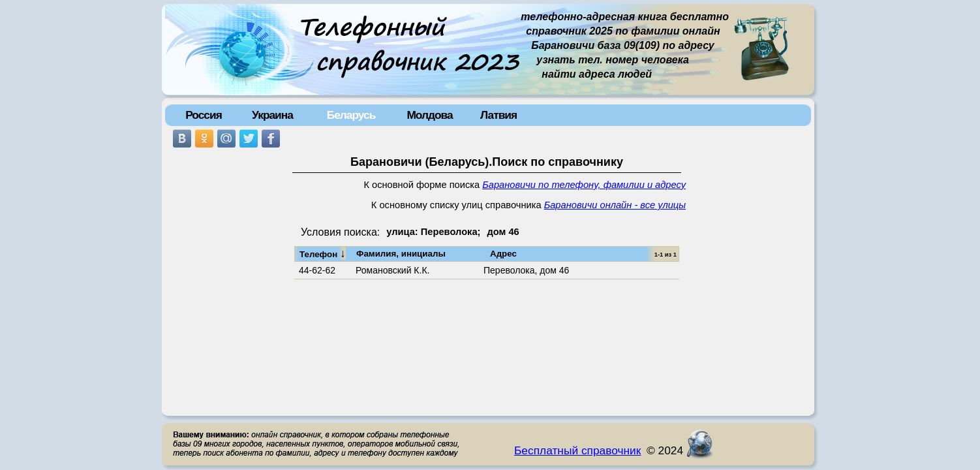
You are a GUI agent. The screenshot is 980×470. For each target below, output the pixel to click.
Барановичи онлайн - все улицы (615, 205)
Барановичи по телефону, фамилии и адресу (584, 185)
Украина (272, 115)
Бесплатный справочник (577, 450)
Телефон (323, 253)
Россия (204, 115)
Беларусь (351, 115)
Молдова (429, 115)
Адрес (503, 254)
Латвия (498, 115)
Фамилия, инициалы (401, 254)
